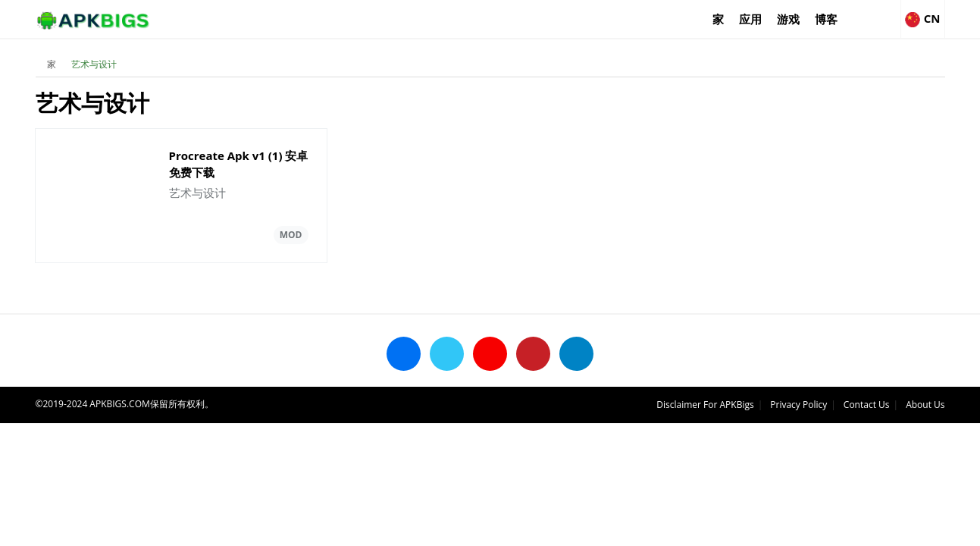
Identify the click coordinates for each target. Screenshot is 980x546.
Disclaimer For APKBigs (705, 405)
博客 (826, 19)
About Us (925, 405)
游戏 (788, 19)
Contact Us (867, 405)
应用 (750, 19)
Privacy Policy (798, 405)
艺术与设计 (94, 64)
